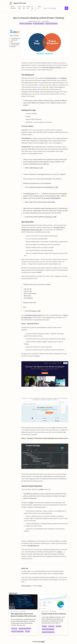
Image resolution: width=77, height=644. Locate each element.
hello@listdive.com (34, 546)
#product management (51, 24)
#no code (58, 626)
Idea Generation (15, 43)
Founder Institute (51, 78)
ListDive (60, 552)
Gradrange (64, 78)
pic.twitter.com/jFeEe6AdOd (52, 198)
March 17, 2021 (39, 168)
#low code (14, 629)
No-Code (32, 8)
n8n (36, 8)
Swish (43, 642)
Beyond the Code (17, 3)
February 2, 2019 (51, 217)
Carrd (40, 586)
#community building (39, 24)
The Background (16, 38)
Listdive (41, 489)
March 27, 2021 (54, 187)
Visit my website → (27, 586)
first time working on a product (52, 67)
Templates (20, 7)
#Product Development (26, 24)
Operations (28, 7)
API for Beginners (13, 7)
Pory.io (38, 356)
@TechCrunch (30, 194)
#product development (25, 629)
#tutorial (28, 631)
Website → (39, 7)
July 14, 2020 (51, 202)
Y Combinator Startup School (33, 315)
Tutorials (24, 7)
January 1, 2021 (36, 311)
